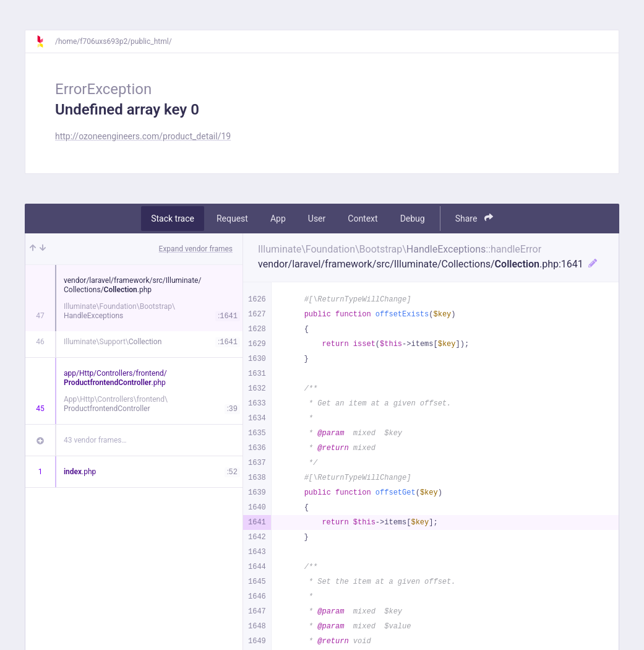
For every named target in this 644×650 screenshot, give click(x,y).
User (317, 219)
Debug (413, 219)
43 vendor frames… (95, 440)
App (278, 219)
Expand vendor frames (196, 249)
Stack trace (173, 219)
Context (363, 219)
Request (232, 219)
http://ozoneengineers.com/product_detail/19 (143, 136)
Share (474, 218)
